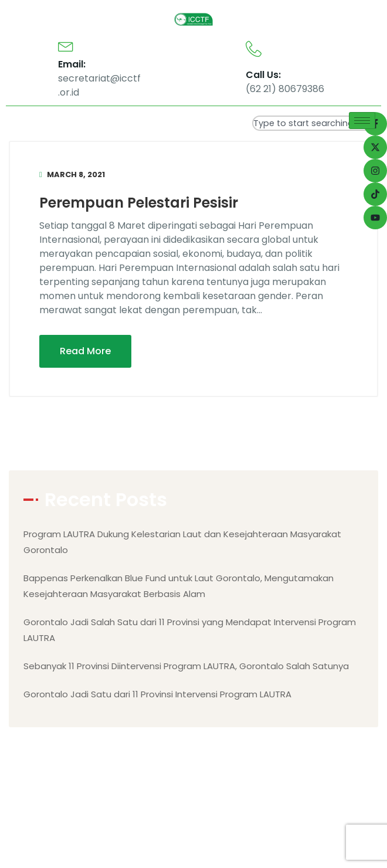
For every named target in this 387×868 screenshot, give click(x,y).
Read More (85, 351)
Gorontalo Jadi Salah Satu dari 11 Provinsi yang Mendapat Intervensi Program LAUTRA (190, 630)
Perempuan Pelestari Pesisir (139, 203)
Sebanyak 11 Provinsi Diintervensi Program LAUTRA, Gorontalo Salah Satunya (186, 666)
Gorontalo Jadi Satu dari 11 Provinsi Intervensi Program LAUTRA (157, 694)
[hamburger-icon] (362, 121)
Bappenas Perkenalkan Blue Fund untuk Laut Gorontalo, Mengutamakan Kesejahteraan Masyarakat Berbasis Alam (179, 586)
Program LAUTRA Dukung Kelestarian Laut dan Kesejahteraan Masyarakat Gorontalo (182, 542)
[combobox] (317, 123)
